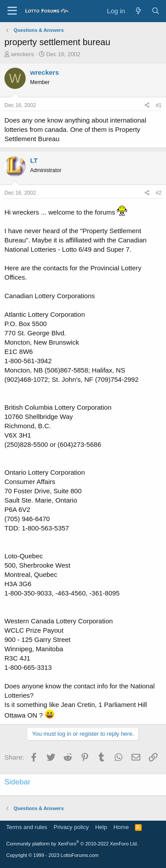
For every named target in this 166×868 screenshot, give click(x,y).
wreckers (23, 54)
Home (121, 827)
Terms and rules (27, 827)
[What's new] (138, 11)
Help (101, 827)
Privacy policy (71, 827)
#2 (159, 193)
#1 (159, 105)
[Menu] (12, 11)
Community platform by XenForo (72, 844)
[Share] (147, 106)
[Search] (156, 11)
